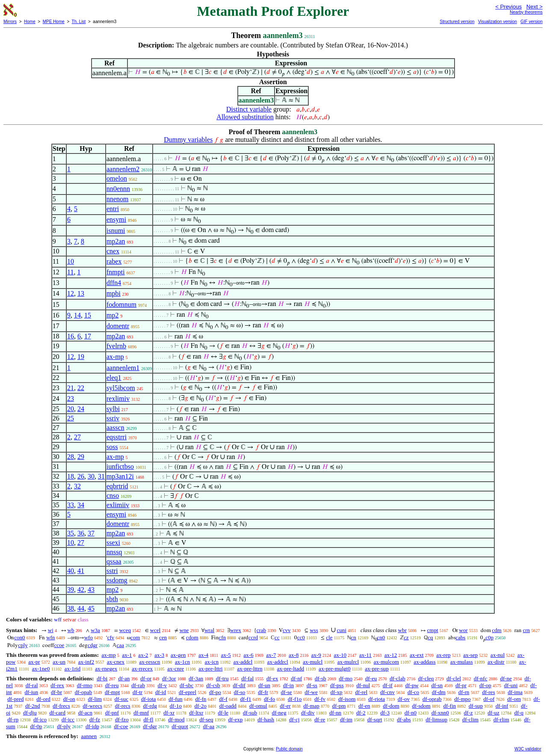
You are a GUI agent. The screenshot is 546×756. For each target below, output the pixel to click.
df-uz (494, 713)
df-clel (454, 678)
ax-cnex (116, 662)
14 (77, 315)
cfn (223, 637)
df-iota (149, 699)
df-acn (85, 713)
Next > (534, 7)
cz (406, 637)
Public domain (289, 749)
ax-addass (424, 662)
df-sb (320, 678)
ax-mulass (462, 662)
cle (329, 637)
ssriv (113, 418)
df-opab (83, 692)
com (135, 637)
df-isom (347, 699)
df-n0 (410, 713)
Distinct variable (249, 109)
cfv (111, 637)
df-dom (391, 706)
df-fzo (122, 719)
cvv (287, 630)
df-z (468, 713)
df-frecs (61, 706)
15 (88, 315)
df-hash (266, 719)
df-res (488, 692)
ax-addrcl (278, 662)
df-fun (176, 699)
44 (81, 608)
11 (70, 272)
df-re (320, 719)
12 (71, 293)
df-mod (176, 719)
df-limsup (437, 719)
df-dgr (150, 726)
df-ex (272, 678)
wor (463, 630)
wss (314, 630)
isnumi (116, 231)
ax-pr (34, 662)
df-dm (439, 692)
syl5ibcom (121, 388)
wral (209, 630)
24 (81, 409)
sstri (112, 571)
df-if (388, 685)
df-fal (247, 678)
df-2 (361, 713)
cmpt (433, 630)
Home (30, 22)
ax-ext (416, 655)
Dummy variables (188, 140)
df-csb (213, 685)
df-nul (363, 685)
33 (71, 505)
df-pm (339, 706)
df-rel (362, 692)
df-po (215, 692)
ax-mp (115, 357)
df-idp (92, 726)
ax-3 (159, 655)
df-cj (294, 719)
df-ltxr (196, 713)
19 (81, 357)
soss (112, 447)
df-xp (336, 692)
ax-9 (316, 655)
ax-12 (391, 655)
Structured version (457, 22)
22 (81, 388)
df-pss (337, 685)
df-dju (30, 713)
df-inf (502, 706)
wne (184, 630)
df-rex (57, 685)
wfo (89, 637)
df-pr (461, 685)
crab (261, 630)
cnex (113, 251)
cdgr (93, 645)
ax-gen (178, 655)
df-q (519, 713)
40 (71, 571)
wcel (155, 630)
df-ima (515, 692)
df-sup (476, 706)
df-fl (148, 719)
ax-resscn (150, 662)
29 (81, 457)
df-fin (450, 706)
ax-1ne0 (41, 669)
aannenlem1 (123, 368)
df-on (69, 699)
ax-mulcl (313, 662)
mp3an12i (120, 476)
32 (77, 486)
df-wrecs (93, 706)
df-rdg (150, 706)
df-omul (258, 706)
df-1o (176, 706)
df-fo (269, 699)
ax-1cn (182, 662)
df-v (162, 685)
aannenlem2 (123, 169)
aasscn (115, 428)
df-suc (122, 699)
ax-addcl (243, 662)
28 (71, 457)
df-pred (15, 699)
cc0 (301, 637)
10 (71, 261)
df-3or (169, 678)
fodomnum (121, 304)
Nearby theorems (526, 12)
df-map (312, 706)
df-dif (239, 685)
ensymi (116, 219)
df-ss (312, 685)
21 (71, 388)
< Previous (508, 7)
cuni (342, 630)
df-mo (345, 678)
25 (71, 418)
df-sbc (187, 685)
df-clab (397, 678)
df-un (264, 685)
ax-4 (203, 655)
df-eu (371, 678)
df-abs (404, 719)
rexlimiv (118, 399)
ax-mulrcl (348, 662)
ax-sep (470, 655)
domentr (118, 326)
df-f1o (295, 699)
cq (431, 637)
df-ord (43, 699)
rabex (114, 261)
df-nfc (481, 678)
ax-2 (143, 655)
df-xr (169, 713)
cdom (192, 637)
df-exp (236, 719)
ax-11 (365, 655)
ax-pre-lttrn (250, 669)
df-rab (138, 685)
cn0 (381, 637)
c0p (489, 637)
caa (120, 645)
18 (71, 476)
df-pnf (112, 713)
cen (163, 637)
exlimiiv (118, 505)
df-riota (376, 699)
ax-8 (294, 655)
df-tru (222, 678)
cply (23, 645)
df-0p (36, 726)
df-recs (123, 706)
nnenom (118, 199)
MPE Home (54, 22)
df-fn (201, 699)
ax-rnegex (106, 669)
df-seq (206, 719)
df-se (286, 692)
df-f (223, 699)
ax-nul (497, 655)
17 (88, 336)
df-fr (263, 692)
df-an (124, 678)
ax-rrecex (142, 669)
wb (71, 630)
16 (71, 336)
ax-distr (496, 662)
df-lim (95, 699)
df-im (346, 719)
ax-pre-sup (377, 669)
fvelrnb (116, 346)
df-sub (250, 713)
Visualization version (497, 22)
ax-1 (127, 655)
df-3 (385, 713)
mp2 (112, 315)
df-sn (437, 685)
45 (91, 608)
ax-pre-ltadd (291, 669)
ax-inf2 (86, 662)
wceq (125, 630)
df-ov (404, 699)
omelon (117, 178)
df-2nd (33, 706)
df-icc (68, 719)
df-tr (137, 692)
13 (81, 293)
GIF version (531, 22)
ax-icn (212, 662)
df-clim (470, 719)
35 (71, 533)
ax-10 (340, 655)
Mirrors (10, 22)
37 (91, 533)
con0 (19, 637)
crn (527, 630)
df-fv (320, 699)
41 (81, 571)
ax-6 (249, 655)
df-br (56, 692)
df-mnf (141, 713)
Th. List (79, 22)
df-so (240, 692)
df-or (146, 678)
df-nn (335, 713)
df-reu (112, 685)
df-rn (464, 692)
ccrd (253, 637)
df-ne (506, 678)
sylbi (113, 409)
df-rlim (501, 719)
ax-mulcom (386, 662)
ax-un (59, 662)
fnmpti (116, 272)
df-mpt (112, 692)
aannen (89, 736)
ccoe (59, 645)
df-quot (180, 726)
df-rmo (85, 685)
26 (81, 476)
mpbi (114, 293)
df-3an (196, 678)
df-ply (64, 726)
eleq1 (114, 378)
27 (77, 437)
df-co (413, 692)
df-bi (102, 678)
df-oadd (228, 706)
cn (354, 637)
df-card (57, 713)
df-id (161, 692)
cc (277, 637)
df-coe (121, 726)
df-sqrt (375, 719)
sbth (112, 599)
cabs (461, 637)
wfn (50, 637)
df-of (489, 699)
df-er (285, 706)
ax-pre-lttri (210, 669)
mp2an (116, 241)
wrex (236, 630)
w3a (95, 630)
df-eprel (187, 692)
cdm (497, 630)
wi (51, 630)
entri (113, 209)
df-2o (201, 706)
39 (71, 590)
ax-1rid (73, 669)
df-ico (40, 719)
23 (71, 399)
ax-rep (443, 655)
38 (71, 608)
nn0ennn (118, 189)
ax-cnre (176, 669)
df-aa (209, 726)
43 (91, 590)
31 (101, 476)
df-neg (279, 713)
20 (71, 409)
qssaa (114, 561)
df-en (364, 706)
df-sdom (421, 706)
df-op (485, 685)
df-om (514, 699)
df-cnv (387, 692)
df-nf (296, 678)
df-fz (95, 719)
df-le (223, 713)
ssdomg (117, 580)
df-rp (13, 719)
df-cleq (426, 678)
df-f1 (246, 699)
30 (91, 476)
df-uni (511, 685)
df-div (308, 713)
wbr (402, 630)
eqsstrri (117, 437)
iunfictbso (120, 466)
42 (81, 590)
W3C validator (528, 749)
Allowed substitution (245, 117)
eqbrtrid (117, 486)
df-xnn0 (440, 713)
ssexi (113, 543)
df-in (288, 685)
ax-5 (226, 655)
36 (81, 533)
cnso (113, 496)
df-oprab (432, 699)
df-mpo (462, 699)
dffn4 (114, 283)
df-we (311, 692)
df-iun (31, 692)
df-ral (32, 685)
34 (81, 505)
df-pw (412, 685)
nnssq (114, 552)
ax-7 (271, 655)
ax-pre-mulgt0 (334, 669)
